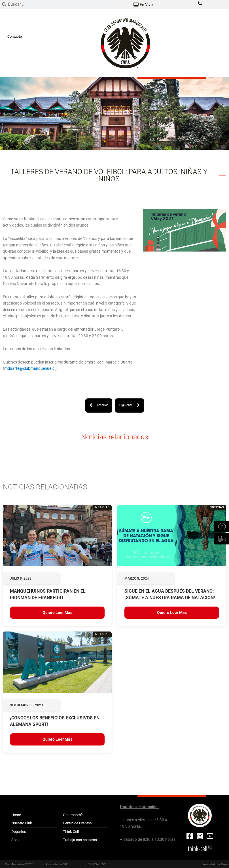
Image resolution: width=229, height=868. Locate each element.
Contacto (15, 36)
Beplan (225, 864)
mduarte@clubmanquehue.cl (30, 368)
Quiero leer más (57, 613)
